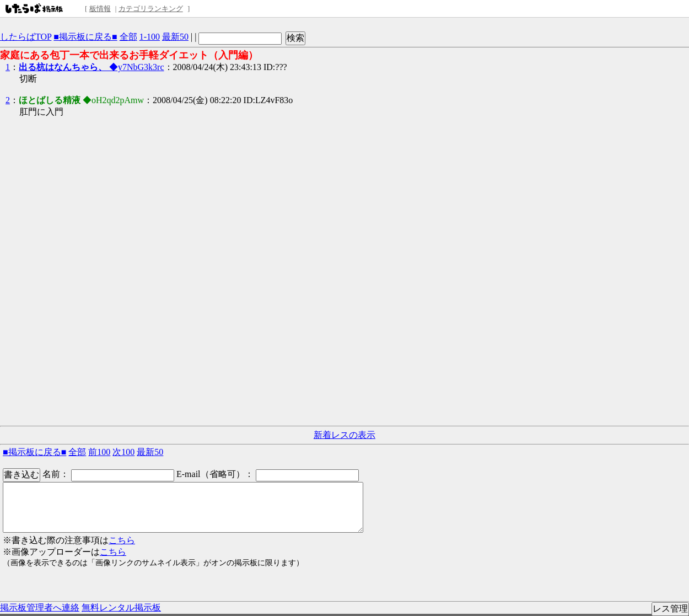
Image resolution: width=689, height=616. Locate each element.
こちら (122, 540)
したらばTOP (26, 37)
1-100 (150, 37)
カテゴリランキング (151, 9)
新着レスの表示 (344, 435)
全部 (128, 37)
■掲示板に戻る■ (85, 37)
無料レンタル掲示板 (121, 607)
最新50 (175, 37)
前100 (99, 452)
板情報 (100, 9)
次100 (123, 452)
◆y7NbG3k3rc (91, 67)
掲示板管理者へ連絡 (40, 607)
